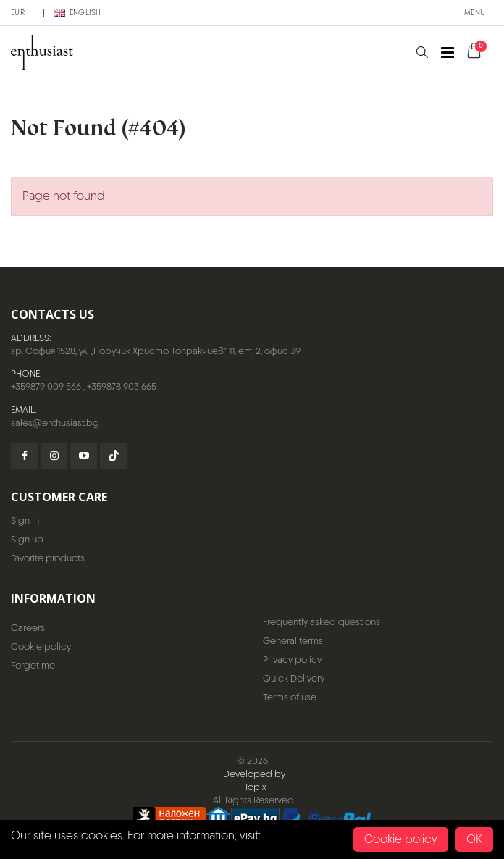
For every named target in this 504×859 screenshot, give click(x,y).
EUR (18, 12)
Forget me (33, 665)
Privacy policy (292, 659)
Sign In (25, 520)
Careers (28, 628)
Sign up (27, 539)
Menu (475, 12)
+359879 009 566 (46, 386)
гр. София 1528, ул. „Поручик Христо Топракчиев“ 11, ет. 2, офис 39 (156, 351)
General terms (293, 641)
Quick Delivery (294, 678)
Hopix (254, 787)
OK (474, 839)
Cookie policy (41, 646)
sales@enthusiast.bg (55, 423)
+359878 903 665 (122, 386)
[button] (422, 53)
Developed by (254, 774)
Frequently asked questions (322, 622)
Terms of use (290, 697)
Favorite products (48, 558)
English (77, 12)
